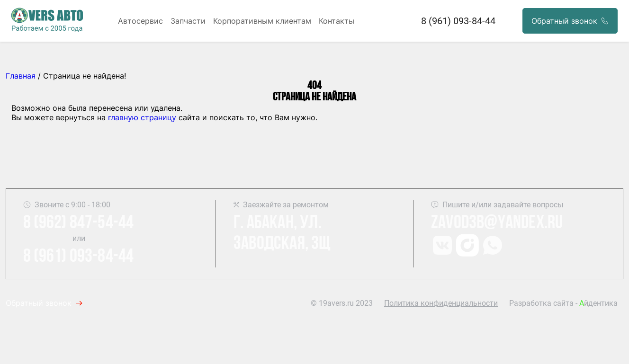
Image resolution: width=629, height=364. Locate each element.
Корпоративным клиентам (262, 21)
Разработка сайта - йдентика (563, 303)
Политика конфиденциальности (441, 303)
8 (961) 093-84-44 (458, 21)
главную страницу (142, 117)
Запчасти (188, 21)
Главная (21, 76)
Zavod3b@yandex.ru (497, 223)
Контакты (337, 21)
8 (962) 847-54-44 (78, 223)
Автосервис (140, 21)
